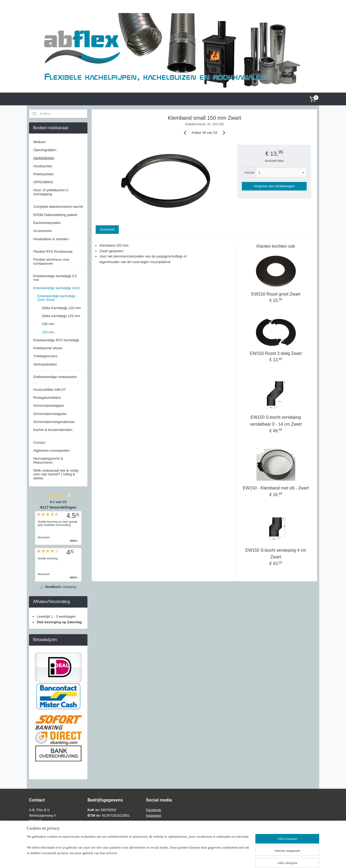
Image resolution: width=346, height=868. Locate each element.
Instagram (154, 815)
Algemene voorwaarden (51, 450)
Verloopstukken (45, 364)
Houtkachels (43, 166)
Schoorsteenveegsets (50, 414)
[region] (138, 851)
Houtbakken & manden (51, 239)
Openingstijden (45, 150)
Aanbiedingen (44, 158)
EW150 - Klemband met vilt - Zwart (276, 488)
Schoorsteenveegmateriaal (54, 422)
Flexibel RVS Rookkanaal (53, 252)
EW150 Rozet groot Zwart (276, 294)
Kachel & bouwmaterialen (53, 430)
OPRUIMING (43, 182)
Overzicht (107, 229)
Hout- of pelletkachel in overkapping (51, 192)
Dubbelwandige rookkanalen (55, 377)
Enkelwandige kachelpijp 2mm (56, 288)
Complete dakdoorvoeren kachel (58, 207)
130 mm (48, 324)
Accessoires (43, 231)
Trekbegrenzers (45, 356)
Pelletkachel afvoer (48, 348)
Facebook (153, 810)
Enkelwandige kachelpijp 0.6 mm (55, 278)
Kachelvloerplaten (47, 223)
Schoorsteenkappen (49, 406)
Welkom (39, 142)
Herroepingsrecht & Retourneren (48, 460)
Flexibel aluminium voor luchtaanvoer (51, 261)
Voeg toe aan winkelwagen (274, 186)
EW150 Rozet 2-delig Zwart (276, 353)
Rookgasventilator (47, 398)
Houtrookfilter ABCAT (50, 390)
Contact (39, 443)
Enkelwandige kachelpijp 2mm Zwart (56, 298)
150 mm (48, 332)
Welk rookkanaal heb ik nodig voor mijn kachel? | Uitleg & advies (56, 474)
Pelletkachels (43, 174)
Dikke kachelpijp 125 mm (61, 316)
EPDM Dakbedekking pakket (55, 215)
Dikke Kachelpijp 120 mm (61, 308)
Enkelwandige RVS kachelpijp (56, 340)
